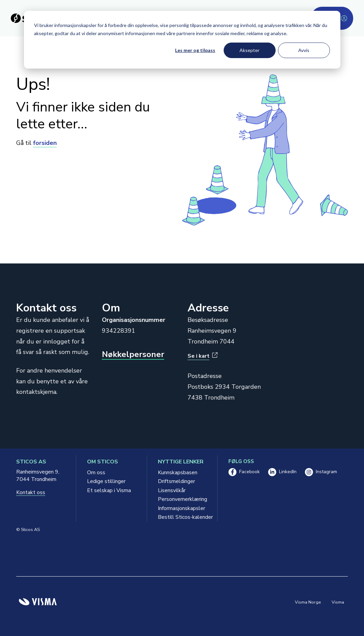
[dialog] (182, 40)
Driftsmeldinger (176, 481)
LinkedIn (282, 472)
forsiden (45, 143)
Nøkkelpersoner (133, 354)
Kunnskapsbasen (178, 473)
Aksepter (249, 50)
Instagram (321, 472)
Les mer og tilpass (195, 50)
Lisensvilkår (172, 490)
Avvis (304, 50)
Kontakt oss (31, 492)
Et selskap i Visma (109, 490)
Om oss (96, 473)
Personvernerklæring (182, 499)
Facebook (244, 472)
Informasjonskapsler (181, 508)
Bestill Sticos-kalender (182, 517)
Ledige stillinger (106, 481)
